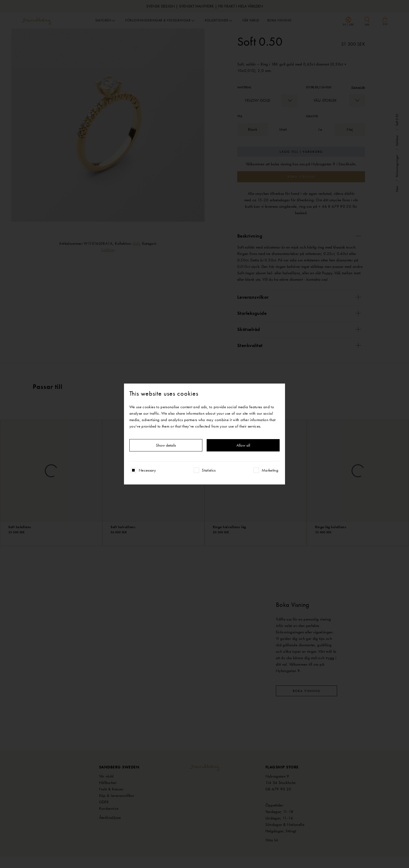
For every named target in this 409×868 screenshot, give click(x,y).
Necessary (147, 470)
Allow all (243, 445)
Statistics (209, 470)
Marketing (270, 470)
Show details (166, 445)
